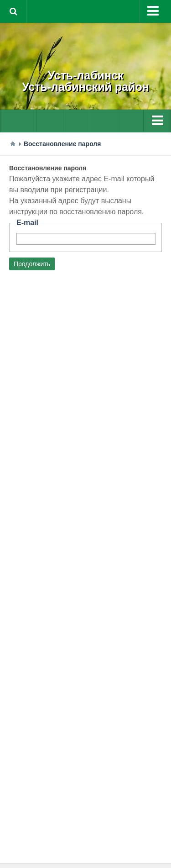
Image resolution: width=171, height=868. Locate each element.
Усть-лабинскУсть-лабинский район (85, 81)
